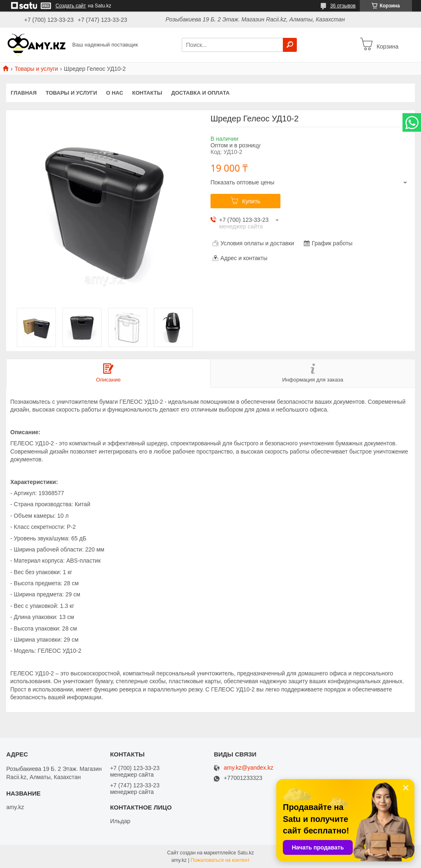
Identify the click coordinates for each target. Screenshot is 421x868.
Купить (251, 201)
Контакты (147, 93)
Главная (24, 93)
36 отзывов (343, 6)
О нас (115, 93)
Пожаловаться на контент (220, 860)
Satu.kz (245, 853)
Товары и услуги (36, 69)
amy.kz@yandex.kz (249, 768)
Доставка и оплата (200, 93)
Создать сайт (71, 6)
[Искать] (290, 45)
